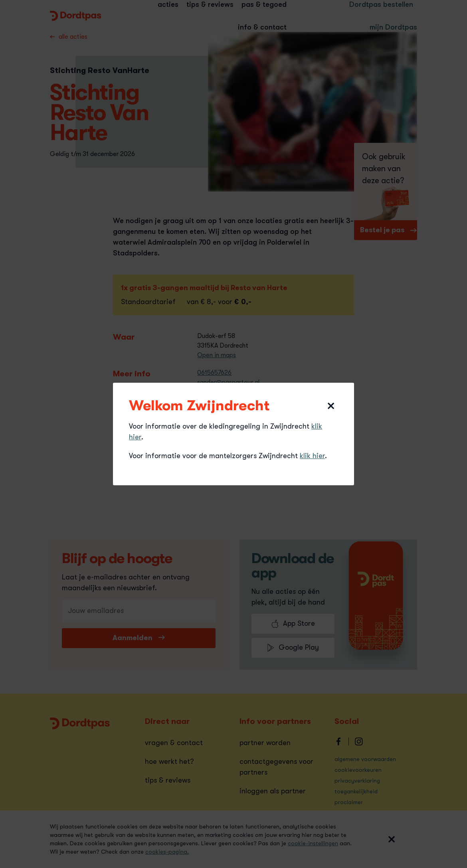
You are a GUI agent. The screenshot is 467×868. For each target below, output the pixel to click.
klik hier (312, 456)
